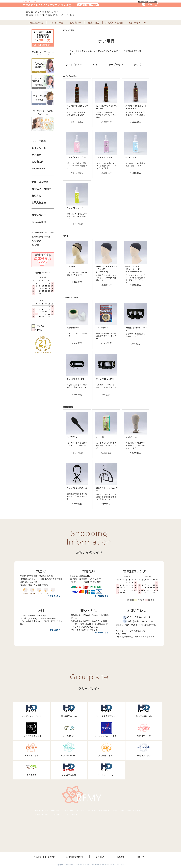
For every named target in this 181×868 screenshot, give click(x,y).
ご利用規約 (36, 241)
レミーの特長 (39, 141)
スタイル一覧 (39, 148)
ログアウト (141, 857)
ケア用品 (36, 155)
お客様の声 (37, 162)
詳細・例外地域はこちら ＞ (43, 45)
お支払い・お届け (41, 189)
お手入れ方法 (39, 203)
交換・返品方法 (40, 182)
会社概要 (35, 245)
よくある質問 (39, 222)
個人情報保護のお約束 (41, 237)
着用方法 (36, 196)
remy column (38, 168)
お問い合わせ (39, 215)
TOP (65, 30)
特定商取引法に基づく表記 (43, 232)
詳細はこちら (55, 630)
